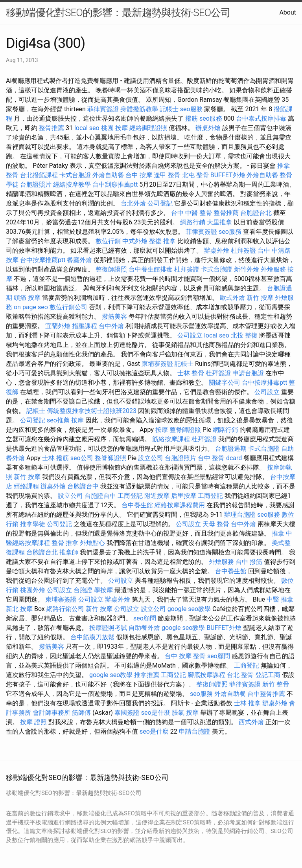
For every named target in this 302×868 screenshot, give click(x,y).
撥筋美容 (114, 317)
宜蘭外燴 (58, 326)
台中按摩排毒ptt (264, 383)
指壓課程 (85, 326)
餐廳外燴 (79, 260)
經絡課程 (26, 486)
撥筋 (192, 118)
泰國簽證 (127, 713)
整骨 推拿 (65, 543)
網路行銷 (193, 222)
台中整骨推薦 (266, 694)
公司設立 (190, 335)
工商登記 (130, 496)
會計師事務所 (52, 713)
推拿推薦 (147, 675)
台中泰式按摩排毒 (261, 118)
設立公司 (151, 458)
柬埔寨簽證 (157, 364)
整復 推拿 (162, 241)
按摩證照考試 (108, 628)
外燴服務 (273, 269)
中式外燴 (135, 241)
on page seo (31, 307)
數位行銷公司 (68, 307)
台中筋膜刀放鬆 (92, 637)
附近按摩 (157, 496)
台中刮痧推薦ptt (115, 184)
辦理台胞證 (240, 515)
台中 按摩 (139, 175)
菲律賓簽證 (103, 109)
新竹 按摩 (260, 298)
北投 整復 (244, 335)
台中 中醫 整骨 (192, 213)
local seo (87, 128)
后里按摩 (184, 496)
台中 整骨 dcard (220, 458)
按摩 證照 (33, 722)
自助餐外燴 (144, 628)
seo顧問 (145, 618)
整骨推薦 (52, 128)
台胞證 (83, 590)
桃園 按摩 (114, 128)
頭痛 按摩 (27, 298)
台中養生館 (137, 505)
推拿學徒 (33, 524)
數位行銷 (108, 241)
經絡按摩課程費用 (180, 505)
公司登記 (160, 203)
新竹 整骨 (276, 684)
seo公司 (82, 458)
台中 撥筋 (249, 562)
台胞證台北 (256, 213)
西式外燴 (251, 722)
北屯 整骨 (195, 175)
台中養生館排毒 (151, 269)
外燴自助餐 (108, 175)
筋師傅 (81, 713)
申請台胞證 (248, 373)
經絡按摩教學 (72, 184)
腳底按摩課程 (206, 675)
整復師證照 (111, 269)
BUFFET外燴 (228, 175)
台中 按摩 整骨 (185, 656)
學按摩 (103, 590)
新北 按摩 (19, 609)
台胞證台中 (83, 486)
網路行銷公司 (65, 609)
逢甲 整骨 (167, 175)
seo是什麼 (156, 713)
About (288, 12)
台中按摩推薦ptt (43, 260)
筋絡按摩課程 (171, 439)
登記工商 (268, 675)
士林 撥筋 (55, 458)
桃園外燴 (33, 590)
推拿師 (69, 552)
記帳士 (169, 109)
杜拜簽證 (243, 250)
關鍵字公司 (225, 383)
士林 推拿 (247, 703)
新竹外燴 (247, 269)
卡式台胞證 (75, 175)
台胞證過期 (231, 449)
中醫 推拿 (280, 599)
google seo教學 (189, 609)
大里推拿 (219, 222)
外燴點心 (92, 543)
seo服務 (192, 109)
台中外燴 (111, 326)
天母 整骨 (216, 524)
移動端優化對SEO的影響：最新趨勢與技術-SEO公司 (118, 13)
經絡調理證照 (148, 128)
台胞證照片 (36, 184)
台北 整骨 (240, 675)
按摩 (77, 420)
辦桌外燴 (208, 128)
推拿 (278, 533)
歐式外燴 (232, 298)
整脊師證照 (185, 430)
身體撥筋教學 (139, 109)
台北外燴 (133, 203)
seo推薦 (58, 420)
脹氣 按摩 (185, 713)
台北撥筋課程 (39, 175)
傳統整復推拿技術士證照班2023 (92, 411)
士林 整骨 (191, 373)
